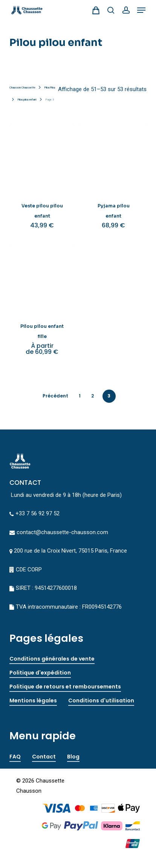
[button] (141, 10)
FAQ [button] (15, 757)
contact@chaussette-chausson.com (62, 532)
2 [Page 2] (93, 396)
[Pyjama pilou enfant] (113, 158)
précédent (55, 396)
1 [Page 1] (80, 396)
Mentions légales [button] (33, 700)
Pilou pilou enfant (27, 100)
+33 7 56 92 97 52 (37, 513)
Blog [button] (73, 757)
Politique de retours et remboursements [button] (65, 687)
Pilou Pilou (50, 88)
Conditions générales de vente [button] (52, 659)
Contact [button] (44, 757)
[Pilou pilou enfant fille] (42, 279)
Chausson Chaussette (22, 88)
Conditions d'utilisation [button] (101, 700)
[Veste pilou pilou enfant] (42, 158)
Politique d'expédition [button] (40, 673)
